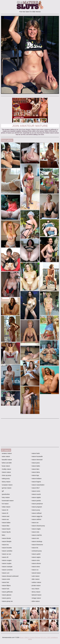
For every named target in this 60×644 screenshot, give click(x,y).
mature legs (35, 475)
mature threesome (37, 545)
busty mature (5, 466)
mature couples (6, 563)
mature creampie (7, 567)
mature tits (35, 548)
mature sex (35, 523)
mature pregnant (36, 507)
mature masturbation (38, 485)
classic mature (6, 472)
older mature (35, 579)
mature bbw (5, 526)
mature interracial (37, 460)
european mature (7, 485)
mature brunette (6, 548)
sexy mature (35, 589)
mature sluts (35, 532)
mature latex (35, 469)
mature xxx (35, 570)
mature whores (36, 563)
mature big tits (6, 532)
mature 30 (5, 510)
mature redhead (36, 513)
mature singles (36, 529)
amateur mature (6, 453)
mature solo (35, 538)
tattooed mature (36, 595)
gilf (2, 491)
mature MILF (35, 488)
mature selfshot (36, 519)
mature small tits (36, 535)
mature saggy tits (37, 516)
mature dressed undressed (10, 576)
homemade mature (7, 501)
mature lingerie (36, 482)
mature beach (6, 529)
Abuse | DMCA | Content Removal (30, 637)
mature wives (35, 567)
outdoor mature (36, 582)
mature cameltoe (7, 551)
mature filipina (6, 586)
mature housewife (37, 456)
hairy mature (5, 497)
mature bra (5, 545)
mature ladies (35, 466)
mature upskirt (36, 554)
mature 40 (5, 513)
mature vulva (35, 560)
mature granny (6, 598)
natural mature (36, 573)
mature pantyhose (37, 504)
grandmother (5, 494)
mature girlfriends (7, 592)
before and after (6, 463)
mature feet (5, 582)
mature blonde (6, 538)
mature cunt (5, 573)
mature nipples (36, 497)
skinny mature (36, 592)
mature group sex (7, 601)
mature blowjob (6, 541)
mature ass (5, 519)
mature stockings (36, 541)
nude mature (35, 576)
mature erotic (5, 579)
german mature (6, 488)
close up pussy (6, 475)
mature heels (35, 453)
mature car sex (6, 554)
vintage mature (36, 598)
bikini (3, 535)
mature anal (5, 516)
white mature (35, 601)
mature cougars (6, 560)
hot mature (5, 504)
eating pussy (5, 479)
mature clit (5, 557)
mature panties (36, 501)
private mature (36, 586)
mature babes (6, 523)
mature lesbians (36, 479)
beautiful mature (6, 460)
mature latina (35, 472)
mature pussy (35, 510)
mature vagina (36, 557)
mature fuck (5, 589)
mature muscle (36, 494)
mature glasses (6, 595)
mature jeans (35, 463)
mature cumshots (7, 570)
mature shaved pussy (38, 526)
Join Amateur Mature (30, 126)
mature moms (35, 491)
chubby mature (6, 469)
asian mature (5, 456)
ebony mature (6, 482)
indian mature (6, 507)
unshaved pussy (36, 551)
